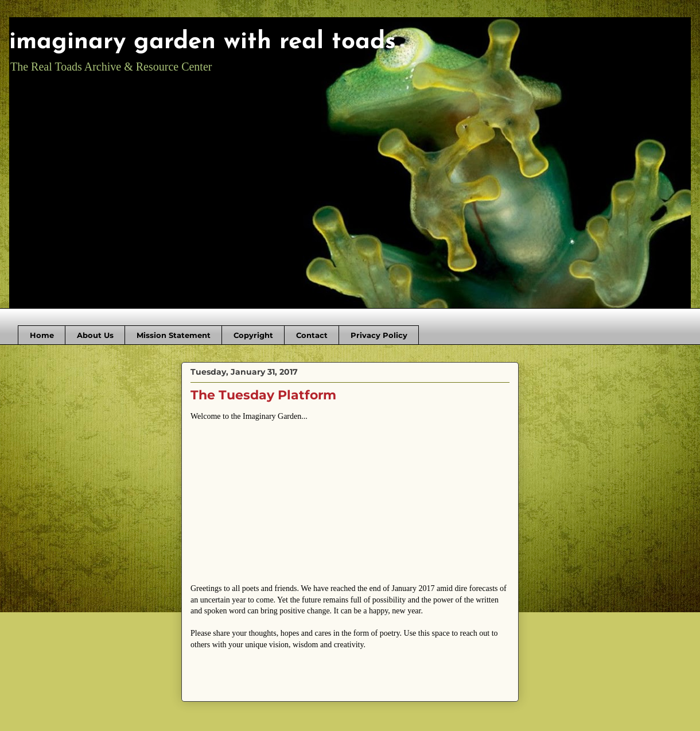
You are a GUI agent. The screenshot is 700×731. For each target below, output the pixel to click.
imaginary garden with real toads (203, 42)
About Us (95, 335)
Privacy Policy (379, 335)
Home (42, 335)
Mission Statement (174, 335)
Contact (312, 335)
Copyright (253, 335)
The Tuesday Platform (263, 395)
